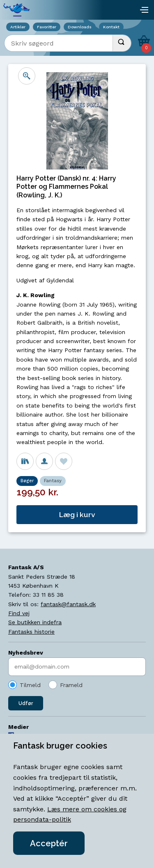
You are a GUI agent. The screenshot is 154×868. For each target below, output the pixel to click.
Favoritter (47, 27)
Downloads (80, 27)
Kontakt (111, 27)
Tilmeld (30, 685)
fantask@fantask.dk (68, 604)
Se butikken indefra (35, 622)
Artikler (18, 27)
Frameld (71, 685)
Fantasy (53, 481)
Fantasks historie (31, 632)
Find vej (19, 613)
